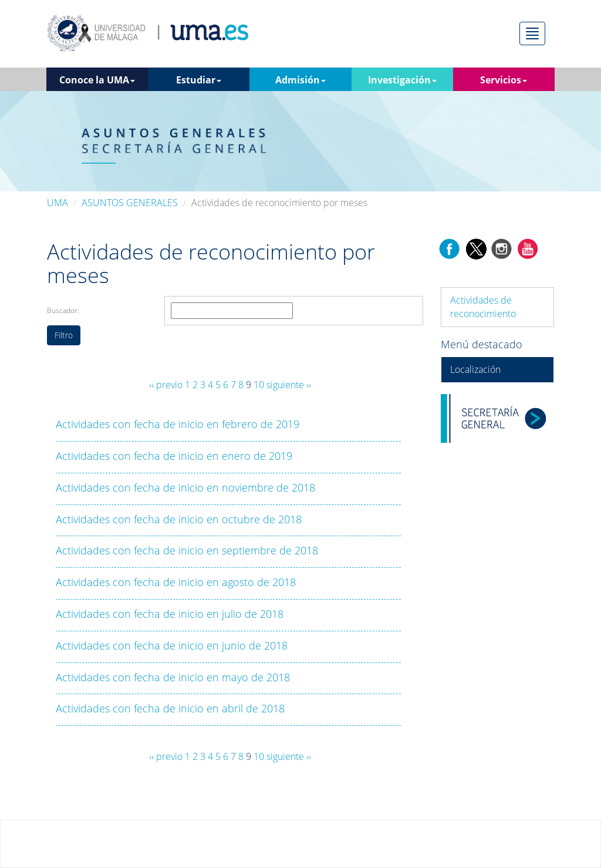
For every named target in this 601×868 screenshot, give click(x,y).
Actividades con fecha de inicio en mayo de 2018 (173, 677)
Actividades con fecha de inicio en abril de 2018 (170, 708)
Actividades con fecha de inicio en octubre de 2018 (179, 519)
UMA (58, 203)
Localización (475, 369)
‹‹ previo (166, 385)
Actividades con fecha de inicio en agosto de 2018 (176, 582)
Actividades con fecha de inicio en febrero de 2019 (178, 424)
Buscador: (63, 310)
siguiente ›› (289, 385)
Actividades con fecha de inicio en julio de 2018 (170, 614)
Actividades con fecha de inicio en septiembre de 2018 (187, 550)
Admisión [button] (300, 80)
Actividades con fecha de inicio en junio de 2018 (172, 645)
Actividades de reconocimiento (483, 307)
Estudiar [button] (199, 80)
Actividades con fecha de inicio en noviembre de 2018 (185, 487)
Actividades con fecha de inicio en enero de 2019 (174, 456)
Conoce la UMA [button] (97, 80)
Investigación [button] (402, 80)
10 (259, 385)
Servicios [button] (504, 80)
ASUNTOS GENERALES (130, 203)
